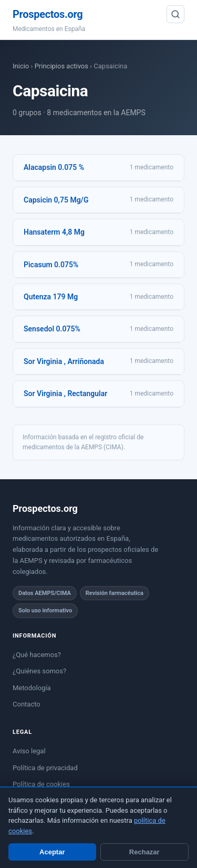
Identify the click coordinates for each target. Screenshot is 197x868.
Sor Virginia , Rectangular (65, 393)
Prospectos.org (48, 14)
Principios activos (61, 66)
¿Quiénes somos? (39, 671)
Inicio (21, 66)
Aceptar (52, 852)
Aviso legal (29, 751)
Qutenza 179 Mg (51, 297)
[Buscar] (175, 14)
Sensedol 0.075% (52, 329)
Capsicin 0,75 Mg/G (56, 200)
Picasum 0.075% (51, 265)
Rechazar (144, 852)
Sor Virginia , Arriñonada (64, 361)
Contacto (27, 704)
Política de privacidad (45, 768)
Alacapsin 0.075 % (54, 167)
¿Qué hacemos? (37, 655)
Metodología (32, 688)
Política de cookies (41, 784)
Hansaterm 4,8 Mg (54, 232)
